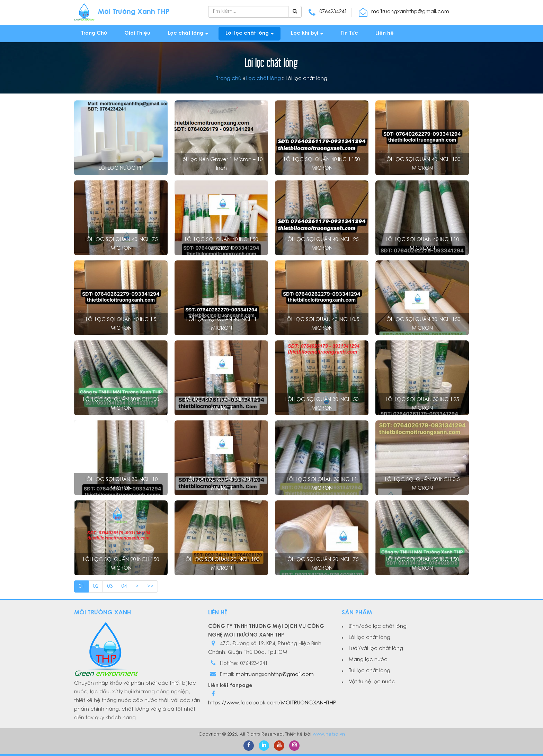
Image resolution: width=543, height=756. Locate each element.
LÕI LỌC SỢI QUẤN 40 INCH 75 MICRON (121, 244)
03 (110, 586)
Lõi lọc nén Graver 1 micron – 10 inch (221, 164)
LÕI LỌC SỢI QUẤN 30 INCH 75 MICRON (221, 404)
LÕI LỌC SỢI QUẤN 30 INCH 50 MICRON (322, 404)
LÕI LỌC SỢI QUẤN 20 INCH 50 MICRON (422, 564)
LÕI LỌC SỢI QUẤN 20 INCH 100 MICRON (221, 564)
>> (150, 586)
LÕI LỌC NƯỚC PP (121, 168)
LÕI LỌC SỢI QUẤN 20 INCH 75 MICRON (322, 564)
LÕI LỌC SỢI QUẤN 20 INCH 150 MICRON (121, 564)
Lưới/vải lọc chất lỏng (376, 649)
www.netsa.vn (329, 734)
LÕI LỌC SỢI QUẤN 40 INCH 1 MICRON (221, 324)
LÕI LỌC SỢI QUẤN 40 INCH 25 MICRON (322, 244)
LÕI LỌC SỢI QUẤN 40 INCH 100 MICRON (422, 164)
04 (124, 586)
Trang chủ (229, 79)
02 (96, 586)
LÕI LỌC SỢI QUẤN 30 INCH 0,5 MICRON (422, 484)
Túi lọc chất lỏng (370, 671)
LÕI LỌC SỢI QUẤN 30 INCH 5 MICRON (221, 484)
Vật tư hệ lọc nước (372, 682)
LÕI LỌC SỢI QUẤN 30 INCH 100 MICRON (121, 404)
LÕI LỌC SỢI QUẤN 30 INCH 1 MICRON (322, 484)
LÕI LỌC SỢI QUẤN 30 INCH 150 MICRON (422, 324)
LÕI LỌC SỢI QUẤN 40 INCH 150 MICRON (322, 164)
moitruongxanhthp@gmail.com (275, 675)
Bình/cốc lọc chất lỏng (378, 627)
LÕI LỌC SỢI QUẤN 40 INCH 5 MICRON (121, 324)
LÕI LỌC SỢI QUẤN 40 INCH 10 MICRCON (422, 244)
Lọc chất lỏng (264, 79)
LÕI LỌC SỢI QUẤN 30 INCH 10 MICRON (121, 484)
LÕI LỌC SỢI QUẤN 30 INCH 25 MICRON (422, 404)
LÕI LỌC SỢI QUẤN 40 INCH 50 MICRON (221, 244)
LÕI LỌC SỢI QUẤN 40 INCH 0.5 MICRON (322, 324)
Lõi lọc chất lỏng (370, 638)
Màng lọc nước (368, 660)
